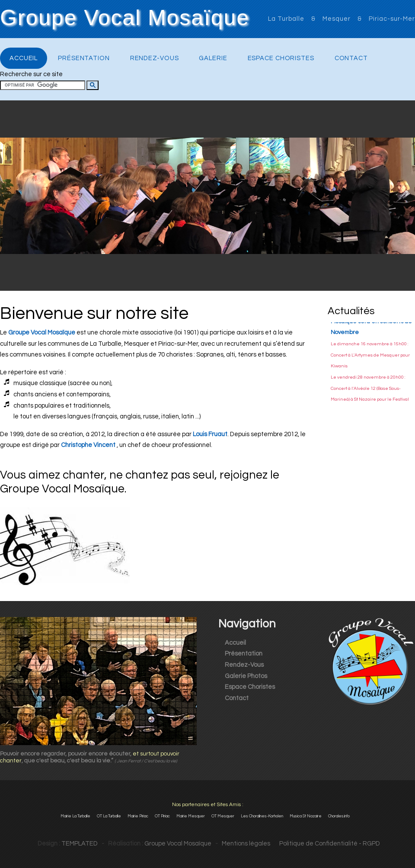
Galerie (213, 58)
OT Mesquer (223, 816)
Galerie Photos (246, 676)
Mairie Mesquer (191, 816)
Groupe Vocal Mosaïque (125, 18)
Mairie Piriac (138, 816)
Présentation (84, 58)
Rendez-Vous (155, 58)
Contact (351, 58)
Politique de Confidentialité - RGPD (326, 844)
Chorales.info (339, 816)
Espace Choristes (281, 58)
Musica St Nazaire (306, 816)
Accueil (24, 58)
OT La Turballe (109, 816)
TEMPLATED (80, 844)
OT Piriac (162, 816)
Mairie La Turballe (75, 816)
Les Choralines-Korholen (262, 816)
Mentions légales (246, 844)
